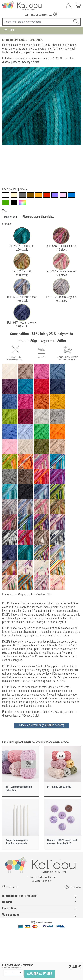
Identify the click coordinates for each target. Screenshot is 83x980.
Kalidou (7, 902)
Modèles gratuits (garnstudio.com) (42, 725)
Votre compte (11, 915)
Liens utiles (9, 909)
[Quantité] (13, 973)
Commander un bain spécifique (42, 15)
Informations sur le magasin (20, 896)
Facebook (10, 887)
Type (5, 211)
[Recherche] (41, 22)
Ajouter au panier (40, 974)
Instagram (73, 887)
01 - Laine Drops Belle (59, 787)
